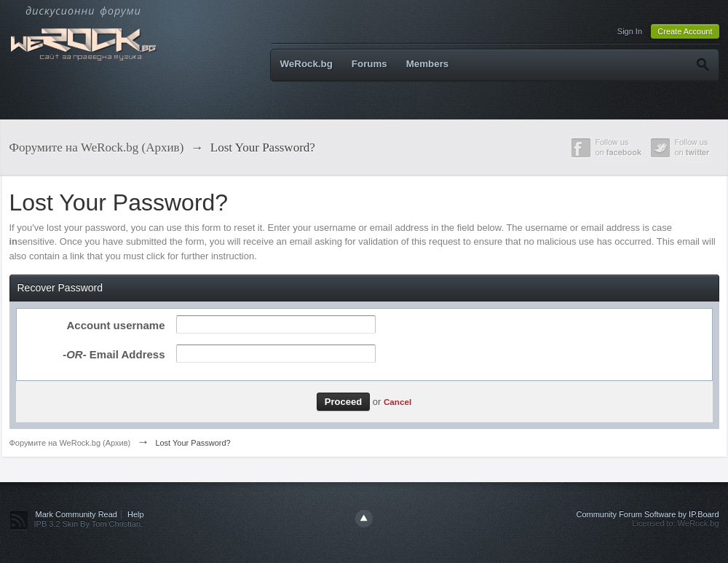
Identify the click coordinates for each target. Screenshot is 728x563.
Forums (369, 64)
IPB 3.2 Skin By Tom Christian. (89, 524)
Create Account (685, 31)
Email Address (114, 354)
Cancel (397, 402)
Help (136, 514)
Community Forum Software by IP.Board (647, 514)
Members (428, 64)
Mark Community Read (76, 514)
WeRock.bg (306, 64)
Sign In (630, 31)
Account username (115, 325)
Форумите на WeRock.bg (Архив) (70, 443)
